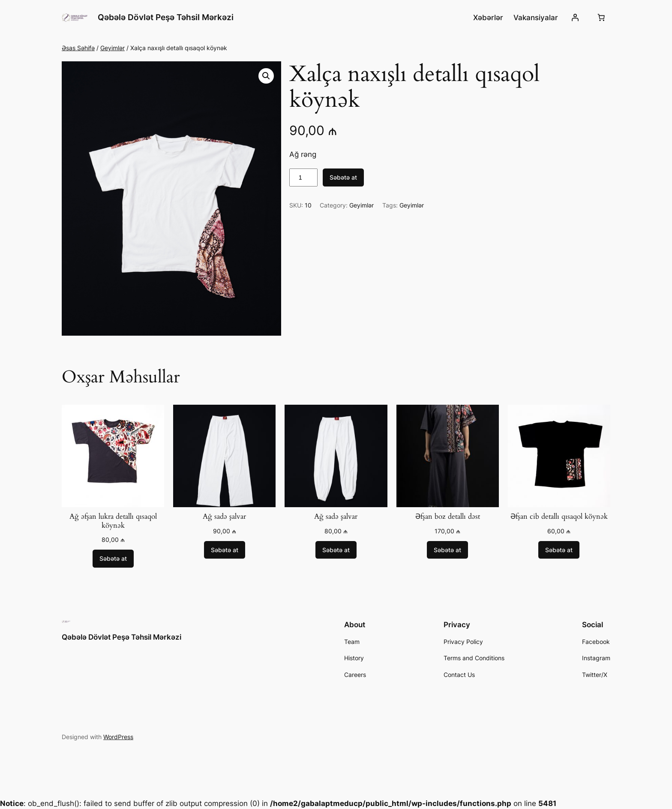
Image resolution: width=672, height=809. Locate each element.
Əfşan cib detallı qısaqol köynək (559, 517)
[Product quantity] (303, 177)
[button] (266, 76)
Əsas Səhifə (78, 48)
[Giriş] (575, 18)
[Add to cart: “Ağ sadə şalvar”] (225, 550)
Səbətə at (343, 177)
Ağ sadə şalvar (224, 517)
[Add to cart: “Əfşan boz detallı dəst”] (447, 550)
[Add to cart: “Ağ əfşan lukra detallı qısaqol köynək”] (113, 559)
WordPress (118, 737)
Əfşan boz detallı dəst (448, 517)
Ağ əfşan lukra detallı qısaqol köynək (113, 521)
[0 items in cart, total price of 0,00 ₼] (601, 18)
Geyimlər (112, 48)
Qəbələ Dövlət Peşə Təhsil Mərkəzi (166, 17)
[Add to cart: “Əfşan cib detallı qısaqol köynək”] (559, 550)
